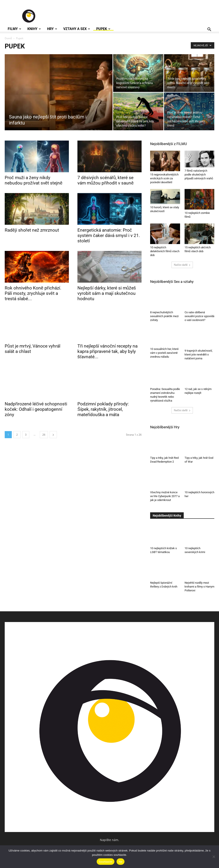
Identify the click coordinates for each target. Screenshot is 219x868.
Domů (8, 38)
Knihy (34, 29)
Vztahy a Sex (77, 29)
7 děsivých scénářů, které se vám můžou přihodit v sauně (106, 180)
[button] (209, 30)
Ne (121, 862)
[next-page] (53, 435)
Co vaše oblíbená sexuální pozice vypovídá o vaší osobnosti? (199, 316)
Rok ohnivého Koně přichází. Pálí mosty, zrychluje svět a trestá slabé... (33, 293)
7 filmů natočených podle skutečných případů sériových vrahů (199, 175)
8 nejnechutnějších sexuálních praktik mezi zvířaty (164, 316)
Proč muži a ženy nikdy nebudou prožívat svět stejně (34, 180)
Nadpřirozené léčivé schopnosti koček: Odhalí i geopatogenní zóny (36, 409)
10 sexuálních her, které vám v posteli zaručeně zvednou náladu (164, 355)
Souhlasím (106, 862)
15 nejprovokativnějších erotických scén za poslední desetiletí (164, 178)
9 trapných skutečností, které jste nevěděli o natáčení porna (199, 355)
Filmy (14, 29)
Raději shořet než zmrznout (32, 230)
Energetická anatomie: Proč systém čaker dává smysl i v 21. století (109, 235)
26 (44, 435)
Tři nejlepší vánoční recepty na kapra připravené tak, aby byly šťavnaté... (107, 351)
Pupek (103, 29)
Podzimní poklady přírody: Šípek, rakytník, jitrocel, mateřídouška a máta (103, 409)
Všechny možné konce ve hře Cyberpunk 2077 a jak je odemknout (165, 496)
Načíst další (182, 265)
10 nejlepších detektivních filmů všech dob (165, 251)
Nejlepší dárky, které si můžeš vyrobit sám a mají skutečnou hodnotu (107, 293)
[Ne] (214, 857)
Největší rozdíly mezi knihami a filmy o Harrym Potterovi (199, 587)
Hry (52, 29)
